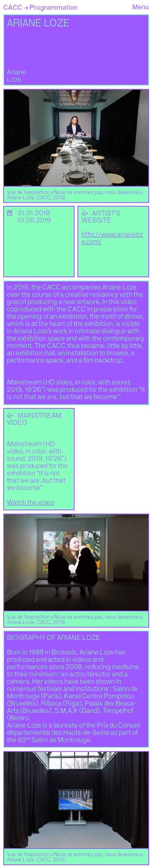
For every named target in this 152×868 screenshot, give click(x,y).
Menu (140, 7)
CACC (13, 7)
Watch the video (30, 503)
